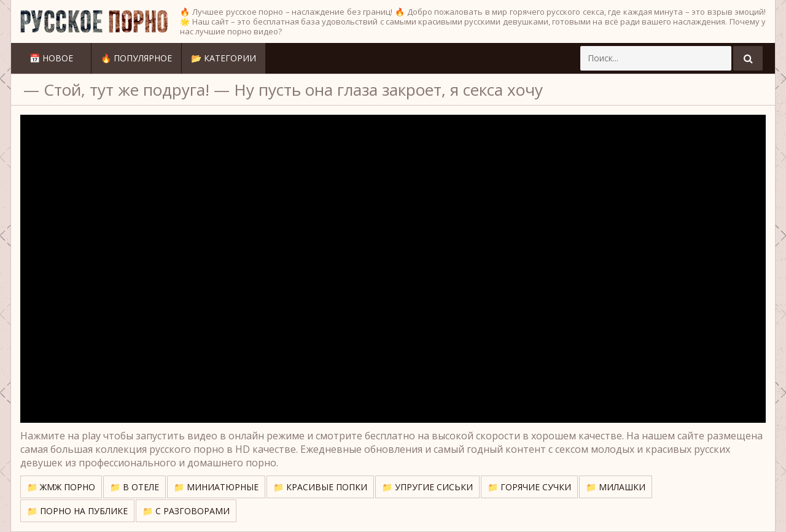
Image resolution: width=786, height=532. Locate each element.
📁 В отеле (134, 487)
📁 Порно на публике (77, 511)
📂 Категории (224, 58)
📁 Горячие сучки (529, 487)
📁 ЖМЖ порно (61, 487)
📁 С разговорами (186, 511)
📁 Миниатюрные (216, 487)
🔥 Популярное (136, 58)
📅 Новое (51, 58)
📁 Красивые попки (320, 487)
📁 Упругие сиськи (427, 487)
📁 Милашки (616, 487)
